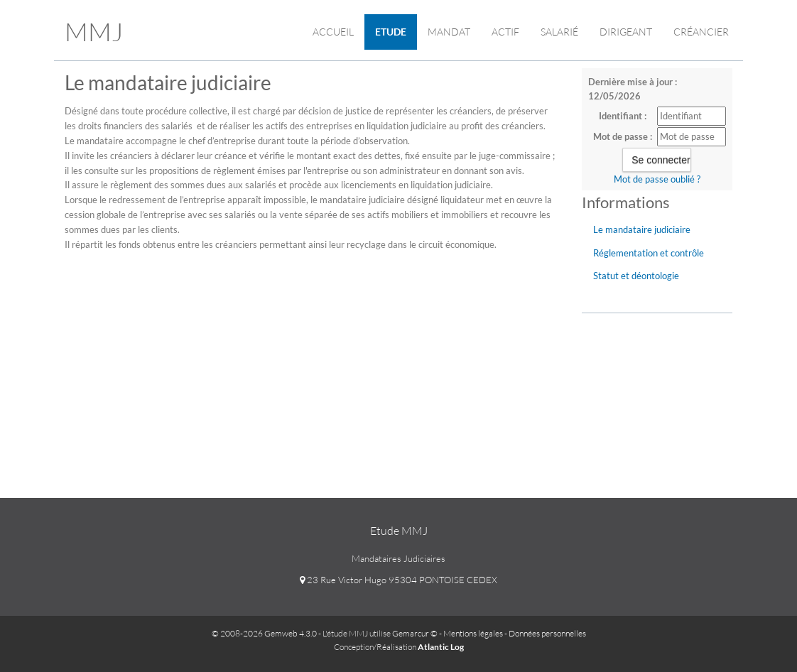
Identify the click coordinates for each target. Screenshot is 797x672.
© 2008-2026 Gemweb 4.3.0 (264, 633)
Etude (391, 32)
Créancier (701, 32)
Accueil (333, 32)
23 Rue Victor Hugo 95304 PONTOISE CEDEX (398, 580)
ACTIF (505, 32)
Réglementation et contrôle (649, 253)
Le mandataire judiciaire (642, 229)
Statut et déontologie (636, 276)
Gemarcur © (415, 633)
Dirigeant (626, 32)
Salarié (559, 32)
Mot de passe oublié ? (657, 179)
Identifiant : (623, 116)
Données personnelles (547, 633)
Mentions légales (473, 633)
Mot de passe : (623, 136)
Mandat (449, 32)
